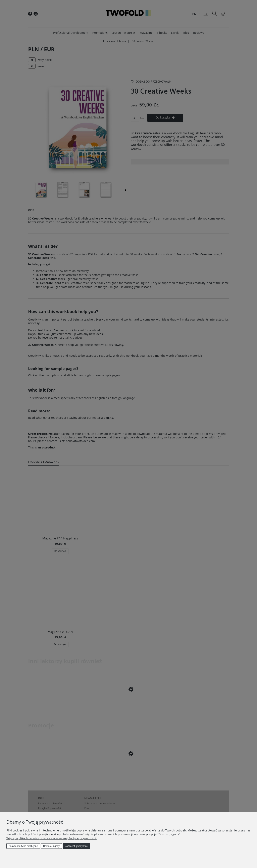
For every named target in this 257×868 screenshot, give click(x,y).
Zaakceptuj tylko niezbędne (23, 846)
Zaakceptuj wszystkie (76, 846)
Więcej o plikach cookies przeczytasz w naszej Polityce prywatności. (52, 838)
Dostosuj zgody (51, 846)
